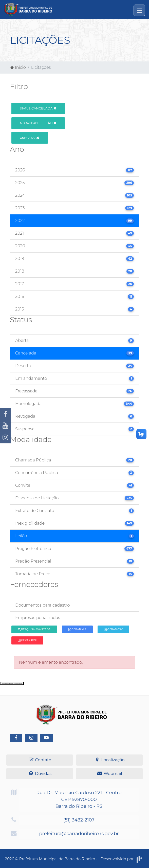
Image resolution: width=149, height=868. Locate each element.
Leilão (38, 123)
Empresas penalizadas (38, 618)
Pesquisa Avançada (34, 629)
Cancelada (38, 108)
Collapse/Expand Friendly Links (12, 683)
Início (18, 67)
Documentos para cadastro (42, 605)
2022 (30, 138)
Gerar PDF (27, 640)
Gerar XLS (77, 629)
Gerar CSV (113, 629)
